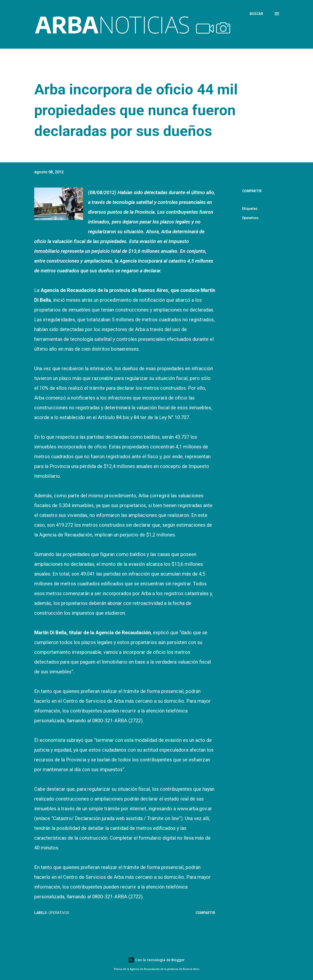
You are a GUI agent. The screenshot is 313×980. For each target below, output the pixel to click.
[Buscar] (256, 14)
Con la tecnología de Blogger (156, 960)
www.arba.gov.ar (195, 809)
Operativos (250, 218)
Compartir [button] (252, 191)
